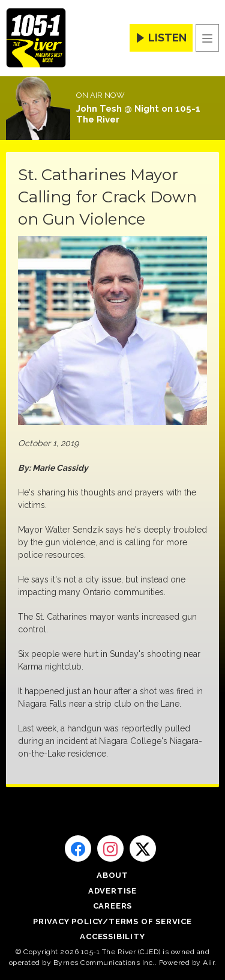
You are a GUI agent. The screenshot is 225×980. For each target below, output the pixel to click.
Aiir (208, 963)
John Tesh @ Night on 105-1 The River (138, 114)
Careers (113, 906)
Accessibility (112, 936)
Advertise (112, 891)
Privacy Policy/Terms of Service (112, 921)
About (112, 875)
